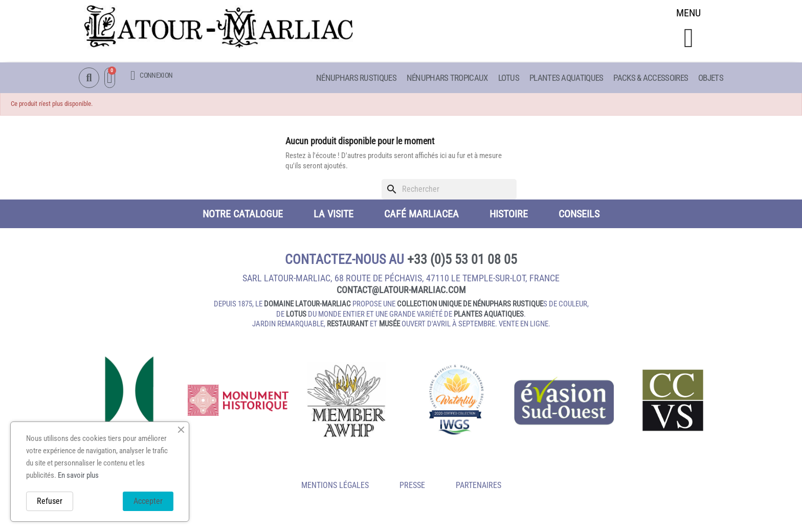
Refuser (50, 501)
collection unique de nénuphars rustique (470, 305)
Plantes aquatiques (566, 78)
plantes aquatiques (489, 316)
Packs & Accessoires (651, 78)
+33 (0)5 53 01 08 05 (462, 261)
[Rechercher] (449, 191)
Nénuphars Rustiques (356, 78)
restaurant (348, 325)
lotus (296, 316)
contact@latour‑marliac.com (401, 291)
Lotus (509, 78)
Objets (711, 78)
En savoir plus (78, 475)
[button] (689, 39)
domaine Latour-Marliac (307, 305)
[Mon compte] (151, 76)
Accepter (148, 501)
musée (389, 325)
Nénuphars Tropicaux (447, 78)
